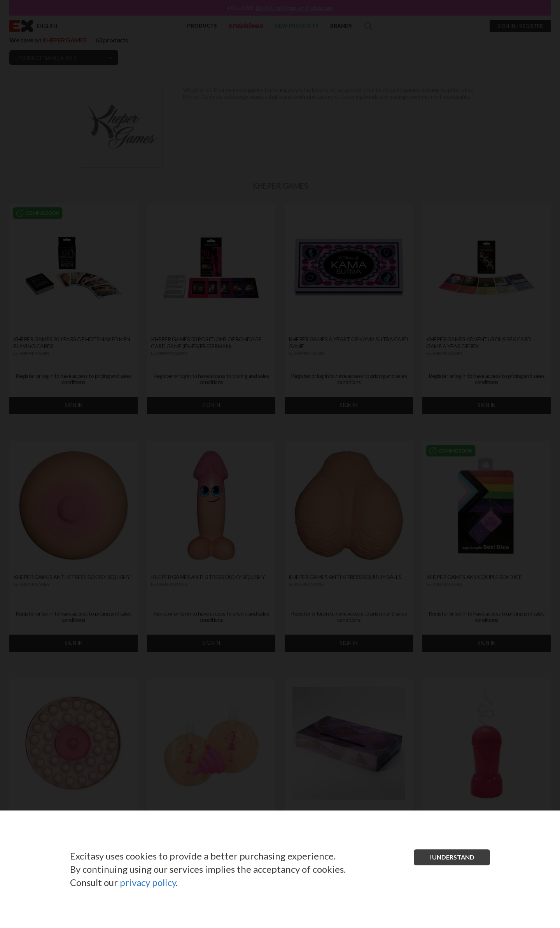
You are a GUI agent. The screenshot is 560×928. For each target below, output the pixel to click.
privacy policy (148, 882)
